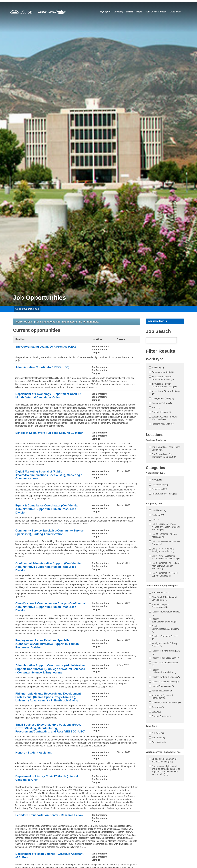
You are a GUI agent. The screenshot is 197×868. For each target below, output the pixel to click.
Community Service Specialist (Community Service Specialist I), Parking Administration (48, 535)
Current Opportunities (27, 309)
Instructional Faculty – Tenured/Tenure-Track (164, 386)
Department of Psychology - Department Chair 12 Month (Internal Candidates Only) (49, 396)
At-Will (157, 480)
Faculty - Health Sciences (165, 658)
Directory (118, 12)
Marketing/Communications (166, 703)
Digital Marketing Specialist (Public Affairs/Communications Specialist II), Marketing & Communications (51, 476)
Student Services (161, 717)
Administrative (160, 593)
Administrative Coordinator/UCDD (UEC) (45, 367)
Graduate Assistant (163, 373)
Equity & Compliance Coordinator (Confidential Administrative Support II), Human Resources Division (50, 511)
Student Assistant (161, 413)
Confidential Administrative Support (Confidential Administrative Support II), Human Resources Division (50, 569)
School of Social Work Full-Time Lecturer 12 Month (48, 435)
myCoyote (105, 12)
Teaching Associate (163, 424)
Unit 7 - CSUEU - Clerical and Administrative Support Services (166, 566)
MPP (155, 520)
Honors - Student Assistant (35, 772)
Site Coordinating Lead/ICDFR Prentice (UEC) (49, 347)
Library (130, 12)
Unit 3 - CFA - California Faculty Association (163, 551)
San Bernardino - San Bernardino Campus (164, 456)
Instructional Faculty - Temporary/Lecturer (163, 378)
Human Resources (162, 691)
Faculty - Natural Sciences (166, 677)
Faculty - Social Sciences (165, 682)
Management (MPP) (163, 399)
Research (158, 708)
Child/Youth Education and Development (164, 599)
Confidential (159, 511)
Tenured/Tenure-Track (164, 494)
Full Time (158, 734)
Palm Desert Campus (156, 12)
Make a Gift (175, 12)
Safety (156, 712)
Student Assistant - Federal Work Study (165, 419)
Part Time (158, 738)
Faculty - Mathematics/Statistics (164, 672)
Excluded (158, 516)
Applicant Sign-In (158, 321)
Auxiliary (158, 368)
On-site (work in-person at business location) (164, 761)
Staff (156, 408)
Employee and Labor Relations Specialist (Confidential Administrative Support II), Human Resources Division (50, 648)
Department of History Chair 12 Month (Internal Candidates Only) (50, 798)
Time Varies (159, 743)
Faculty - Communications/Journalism (165, 629)
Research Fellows (162, 403)
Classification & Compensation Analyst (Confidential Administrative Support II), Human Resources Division (50, 610)
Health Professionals (163, 687)
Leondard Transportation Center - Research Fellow (47, 837)
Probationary (160, 485)
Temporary (159, 490)
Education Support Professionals (160, 606)
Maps (139, 12)
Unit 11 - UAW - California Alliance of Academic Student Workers (166, 527)
